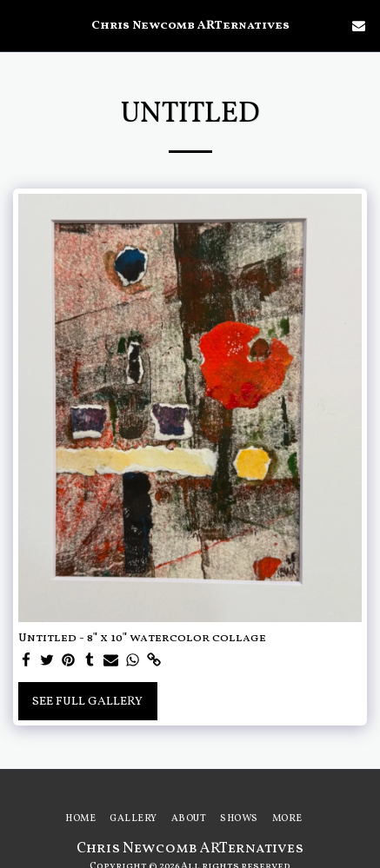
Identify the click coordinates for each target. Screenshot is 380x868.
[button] (19, 25)
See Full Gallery (87, 702)
